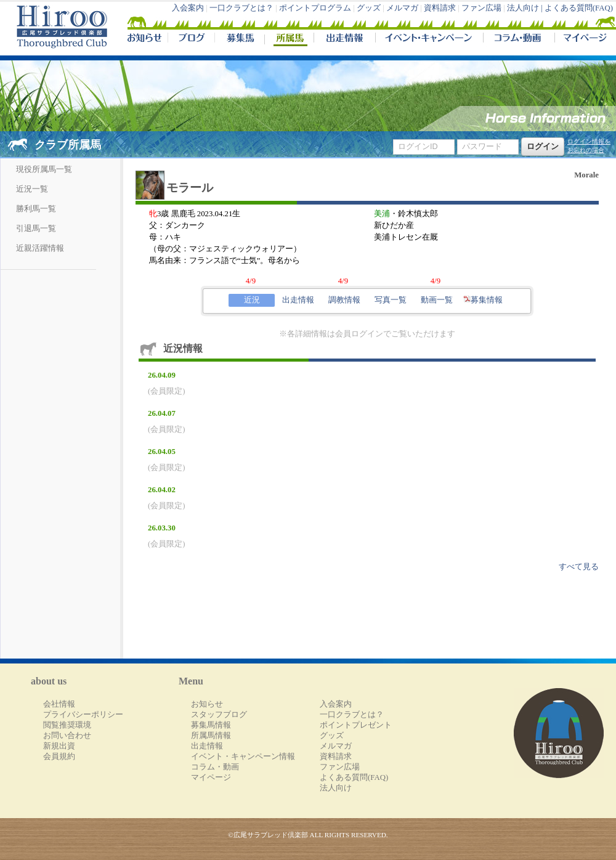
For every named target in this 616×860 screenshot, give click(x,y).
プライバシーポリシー (83, 715)
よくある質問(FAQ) (579, 8)
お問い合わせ (67, 736)
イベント (429, 39)
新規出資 (59, 746)
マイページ (583, 39)
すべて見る (579, 567)
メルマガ (402, 8)
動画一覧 (437, 300)
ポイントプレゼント (356, 725)
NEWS (145, 39)
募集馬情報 (211, 725)
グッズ (369, 8)
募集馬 (239, 39)
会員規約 (59, 757)
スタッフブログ (219, 715)
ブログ (191, 39)
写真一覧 (391, 300)
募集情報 (483, 300)
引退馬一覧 (36, 229)
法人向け (336, 788)
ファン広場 (481, 8)
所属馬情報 (211, 736)
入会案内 (188, 8)
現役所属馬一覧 (44, 169)
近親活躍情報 (40, 248)
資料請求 (440, 8)
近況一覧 (32, 189)
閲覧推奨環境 (67, 725)
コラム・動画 (519, 39)
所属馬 (289, 39)
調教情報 (344, 300)
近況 (252, 300)
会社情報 (59, 704)
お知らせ (207, 704)
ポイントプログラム (315, 8)
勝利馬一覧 (36, 209)
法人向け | (526, 8)
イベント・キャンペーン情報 (243, 757)
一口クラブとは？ (241, 8)
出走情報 (344, 39)
